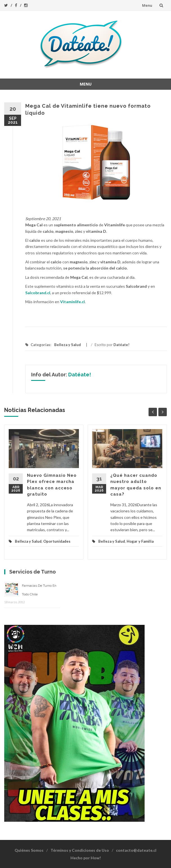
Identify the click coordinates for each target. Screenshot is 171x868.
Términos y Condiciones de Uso (80, 850)
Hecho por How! (86, 858)
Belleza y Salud (68, 345)
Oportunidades (57, 541)
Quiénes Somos (29, 850)
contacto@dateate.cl (136, 850)
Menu (147, 5)
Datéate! (121, 345)
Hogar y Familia (140, 541)
